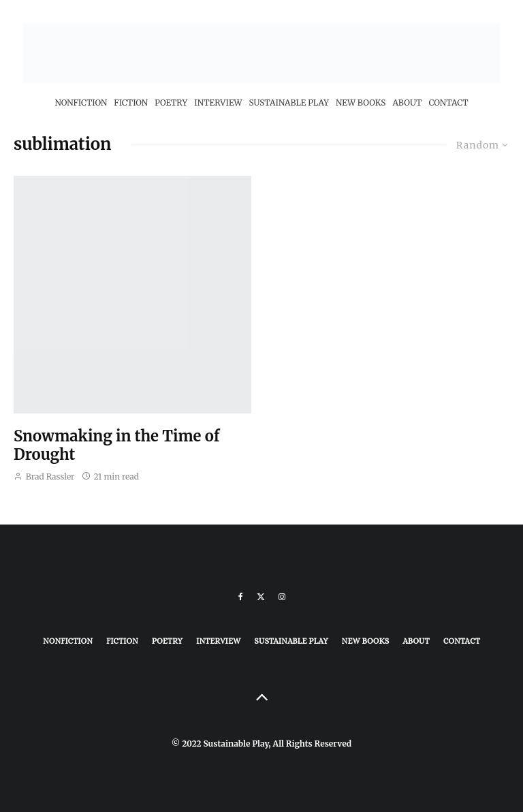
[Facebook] (241, 597)
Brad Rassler (44, 477)
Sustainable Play (289, 103)
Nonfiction (81, 103)
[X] (261, 597)
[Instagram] (282, 597)
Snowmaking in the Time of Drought (117, 445)
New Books (361, 103)
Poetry (171, 103)
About (407, 103)
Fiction (131, 103)
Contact (448, 103)
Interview (218, 103)
